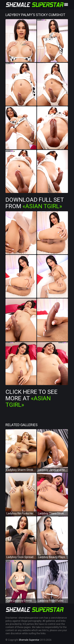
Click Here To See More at (32, 398)
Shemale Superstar (29, 640)
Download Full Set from (35, 203)
